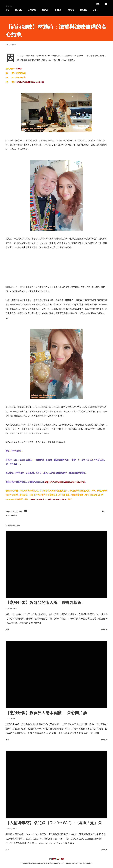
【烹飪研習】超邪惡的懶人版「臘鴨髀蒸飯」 (45, 602)
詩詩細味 (83, 10)
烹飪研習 (71, 10)
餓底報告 (45, 10)
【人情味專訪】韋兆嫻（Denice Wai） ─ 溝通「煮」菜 (54, 823)
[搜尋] (98, 4)
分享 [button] (103, 512)
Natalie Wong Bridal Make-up (30, 82)
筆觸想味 (58, 10)
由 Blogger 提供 (56, 859)
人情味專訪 (32, 10)
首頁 (7, 10)
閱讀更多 (104, 629)
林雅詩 (19, 69)
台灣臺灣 (14, 515)
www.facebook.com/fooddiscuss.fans (48, 499)
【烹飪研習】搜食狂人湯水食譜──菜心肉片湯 (46, 713)
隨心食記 (18, 10)
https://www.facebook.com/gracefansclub (65, 482)
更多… (95, 10)
